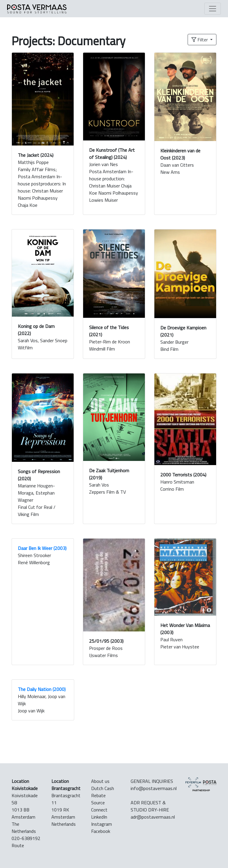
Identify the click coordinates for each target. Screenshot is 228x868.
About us (100, 781)
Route (18, 845)
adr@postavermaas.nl (153, 817)
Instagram (102, 824)
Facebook (101, 831)
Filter (200, 40)
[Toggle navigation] (213, 9)
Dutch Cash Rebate (103, 792)
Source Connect (99, 806)
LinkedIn (99, 817)
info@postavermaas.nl (154, 788)
